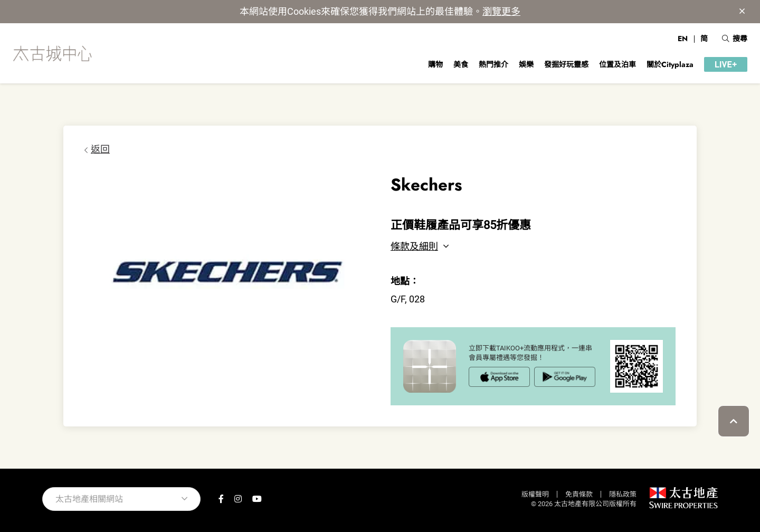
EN (683, 39)
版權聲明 (535, 494)
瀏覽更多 (501, 11)
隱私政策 (623, 494)
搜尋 (735, 39)
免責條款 (579, 494)
